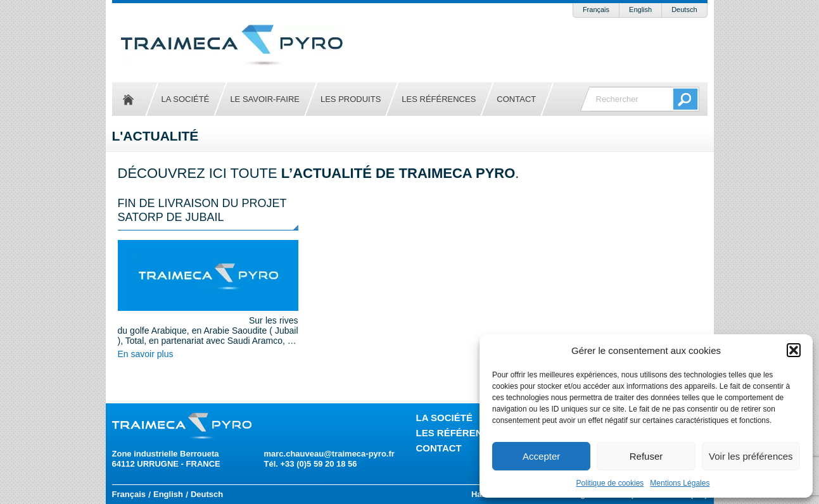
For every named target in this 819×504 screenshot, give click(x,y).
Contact (516, 99)
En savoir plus (146, 354)
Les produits (351, 99)
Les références (439, 99)
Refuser (646, 456)
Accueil (129, 99)
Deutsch (684, 9)
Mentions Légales (680, 483)
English (640, 9)
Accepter (541, 456)
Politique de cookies (610, 483)
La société (186, 99)
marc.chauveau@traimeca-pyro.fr (329, 454)
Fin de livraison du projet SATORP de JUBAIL (202, 210)
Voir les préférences (751, 456)
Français (596, 9)
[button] (794, 350)
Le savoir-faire (265, 99)
